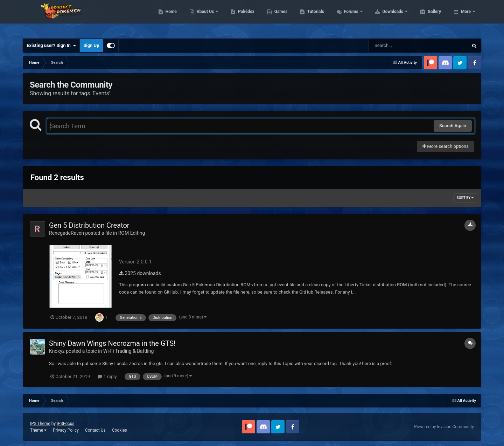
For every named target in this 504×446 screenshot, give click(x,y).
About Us (239, 18)
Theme (38, 430)
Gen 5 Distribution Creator (89, 225)
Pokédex (279, 18)
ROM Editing (132, 233)
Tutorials (349, 18)
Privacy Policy (66, 430)
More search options (446, 146)
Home (204, 18)
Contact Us (95, 430)
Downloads (426, 18)
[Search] (401, 46)
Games (314, 18)
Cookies (120, 430)
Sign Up (91, 45)
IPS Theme (40, 424)
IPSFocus (65, 424)
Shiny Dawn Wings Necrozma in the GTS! (112, 343)
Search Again (453, 126)
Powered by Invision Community (444, 427)
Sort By (465, 198)
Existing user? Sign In (51, 46)
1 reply (107, 376)
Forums (385, 18)
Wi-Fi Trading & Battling (128, 351)
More (466, 18)
